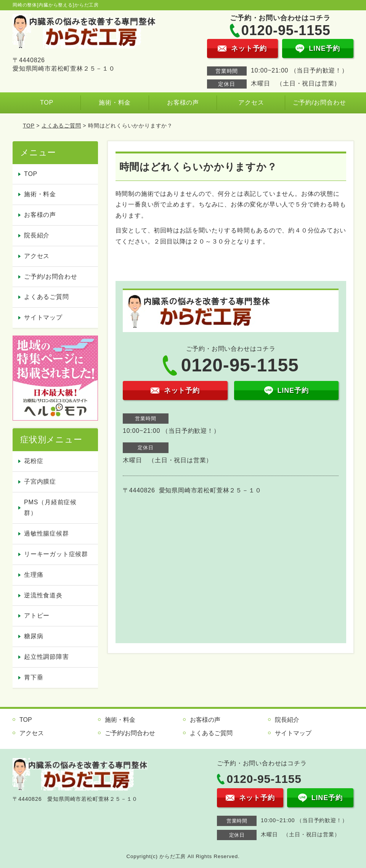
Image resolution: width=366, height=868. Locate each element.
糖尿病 (34, 636)
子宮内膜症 (40, 482)
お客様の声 (183, 102)
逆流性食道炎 (43, 595)
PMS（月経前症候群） (50, 508)
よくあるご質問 (61, 126)
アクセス (251, 102)
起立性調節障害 (47, 657)
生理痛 (34, 575)
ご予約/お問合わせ (319, 102)
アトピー (37, 616)
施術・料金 (115, 102)
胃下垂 (34, 677)
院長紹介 (37, 235)
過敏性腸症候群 (47, 533)
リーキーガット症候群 (56, 554)
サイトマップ (43, 317)
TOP (47, 102)
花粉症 (34, 461)
